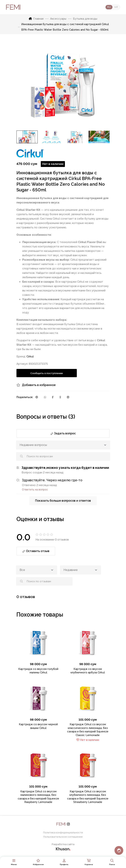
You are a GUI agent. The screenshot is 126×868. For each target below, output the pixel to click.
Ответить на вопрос (35, 490)
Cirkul (30, 356)
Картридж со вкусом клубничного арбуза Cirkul (88, 671)
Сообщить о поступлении (47, 373)
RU (109, 7)
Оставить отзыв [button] (36, 551)
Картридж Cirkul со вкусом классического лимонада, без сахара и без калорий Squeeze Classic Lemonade (88, 730)
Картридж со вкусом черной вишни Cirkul (38, 726)
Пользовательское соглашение (63, 837)
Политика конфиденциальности (63, 833)
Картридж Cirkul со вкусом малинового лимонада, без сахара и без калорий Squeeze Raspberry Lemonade (38, 797)
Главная (36, 19)
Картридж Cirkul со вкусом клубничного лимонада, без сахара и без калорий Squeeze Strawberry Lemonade (88, 797)
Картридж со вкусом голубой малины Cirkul (38, 671)
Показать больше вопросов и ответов (63, 501)
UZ (116, 7)
